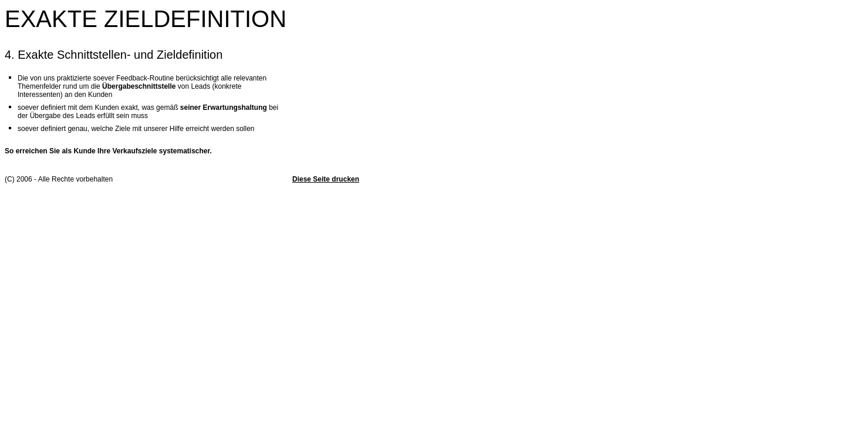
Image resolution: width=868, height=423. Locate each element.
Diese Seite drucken (326, 179)
